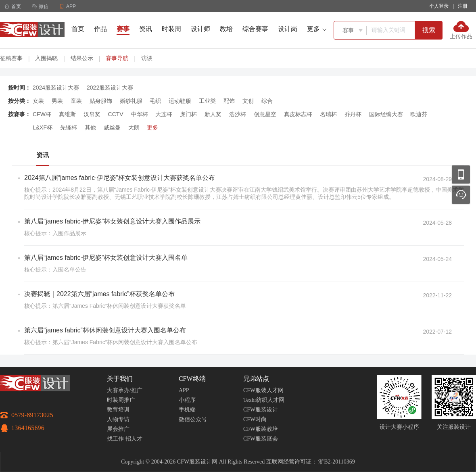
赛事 (123, 29)
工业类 (207, 101)
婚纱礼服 (131, 101)
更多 (152, 127)
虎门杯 (188, 114)
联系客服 (461, 195)
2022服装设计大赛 (110, 88)
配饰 (229, 101)
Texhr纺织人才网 (264, 400)
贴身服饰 (101, 101)
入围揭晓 (46, 58)
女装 (38, 101)
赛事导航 (117, 58)
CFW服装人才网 (263, 390)
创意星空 (265, 114)
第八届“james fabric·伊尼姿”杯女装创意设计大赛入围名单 (106, 258)
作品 (100, 29)
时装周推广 (121, 400)
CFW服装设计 (261, 410)
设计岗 (288, 29)
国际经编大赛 (386, 114)
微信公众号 (193, 419)
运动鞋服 (180, 101)
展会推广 (118, 429)
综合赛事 (255, 29)
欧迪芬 (419, 114)
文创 (248, 101)
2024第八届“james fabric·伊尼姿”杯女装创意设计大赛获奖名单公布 (120, 178)
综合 (267, 101)
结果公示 (82, 58)
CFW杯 (42, 114)
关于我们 (120, 379)
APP (184, 390)
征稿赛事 (11, 58)
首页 (13, 6)
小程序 (187, 400)
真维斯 (67, 114)
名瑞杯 (328, 114)
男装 (57, 101)
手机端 (187, 410)
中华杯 (140, 114)
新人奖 (213, 114)
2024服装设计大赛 (56, 88)
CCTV (116, 114)
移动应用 (461, 174)
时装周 (171, 29)
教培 (226, 29)
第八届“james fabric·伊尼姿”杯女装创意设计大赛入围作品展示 (112, 221)
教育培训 (118, 410)
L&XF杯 (43, 127)
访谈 (147, 58)
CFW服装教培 (261, 429)
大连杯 (164, 114)
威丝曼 (112, 127)
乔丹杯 (353, 114)
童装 (76, 101)
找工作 (115, 439)
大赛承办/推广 (125, 390)
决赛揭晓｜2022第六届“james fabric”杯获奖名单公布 (99, 294)
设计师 (200, 29)
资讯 (146, 29)
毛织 (155, 101)
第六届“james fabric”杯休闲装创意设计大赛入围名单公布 (105, 330)
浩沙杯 (238, 114)
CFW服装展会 (261, 439)
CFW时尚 (255, 419)
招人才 (134, 439)
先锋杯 (69, 127)
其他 (90, 127)
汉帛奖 (92, 114)
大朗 (134, 127)
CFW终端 (192, 379)
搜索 (429, 30)
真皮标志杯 (298, 114)
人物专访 (118, 419)
